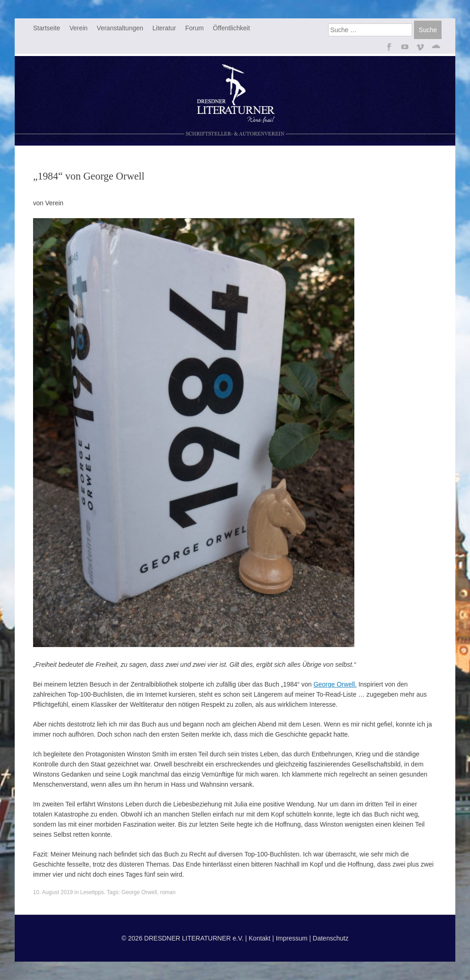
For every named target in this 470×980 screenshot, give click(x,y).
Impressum (292, 938)
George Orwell (139, 892)
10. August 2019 (53, 892)
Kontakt (260, 938)
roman (168, 892)
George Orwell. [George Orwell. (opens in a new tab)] (335, 684)
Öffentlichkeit (232, 28)
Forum (194, 28)
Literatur (164, 28)
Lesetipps (92, 892)
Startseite (47, 28)
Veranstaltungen (120, 28)
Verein (78, 28)
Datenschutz (330, 938)
